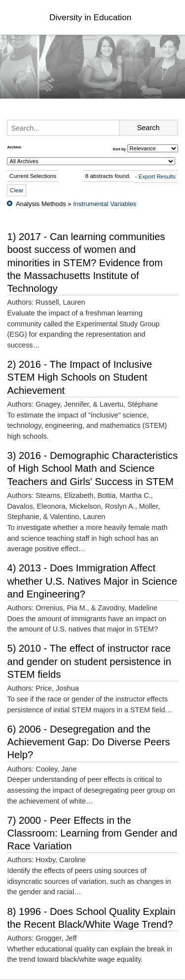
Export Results (157, 176)
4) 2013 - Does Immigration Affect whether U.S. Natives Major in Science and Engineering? (92, 581)
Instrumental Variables (105, 204)
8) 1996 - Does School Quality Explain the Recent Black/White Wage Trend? (91, 918)
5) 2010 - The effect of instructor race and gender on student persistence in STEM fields (89, 661)
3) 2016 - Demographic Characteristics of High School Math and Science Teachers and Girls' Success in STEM (92, 469)
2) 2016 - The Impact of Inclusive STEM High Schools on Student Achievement (79, 377)
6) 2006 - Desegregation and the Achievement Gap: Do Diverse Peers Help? (88, 742)
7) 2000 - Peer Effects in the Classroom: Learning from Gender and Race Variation (92, 833)
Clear (17, 190)
